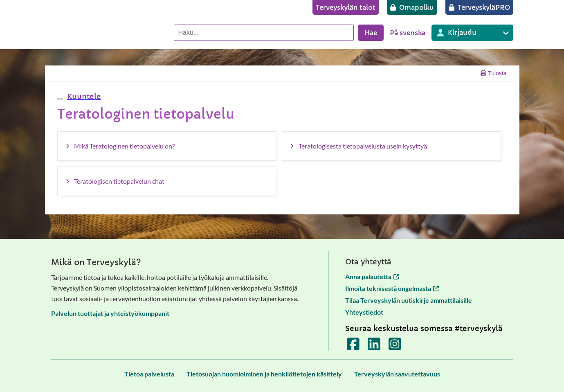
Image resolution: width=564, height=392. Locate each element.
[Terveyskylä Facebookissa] (353, 347)
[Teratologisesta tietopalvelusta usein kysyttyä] (391, 146)
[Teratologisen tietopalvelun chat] (167, 181)
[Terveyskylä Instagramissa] (395, 347)
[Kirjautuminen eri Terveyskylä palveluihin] (472, 33)
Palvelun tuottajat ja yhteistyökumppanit (110, 313)
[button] (83, 96)
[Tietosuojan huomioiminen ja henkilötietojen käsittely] (264, 374)
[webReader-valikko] (60, 99)
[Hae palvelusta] (264, 33)
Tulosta (493, 73)
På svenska (408, 33)
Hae (371, 33)
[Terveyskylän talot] (346, 7)
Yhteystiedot (364, 312)
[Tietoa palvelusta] (149, 374)
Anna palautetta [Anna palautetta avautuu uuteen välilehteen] (372, 276)
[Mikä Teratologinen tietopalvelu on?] (167, 146)
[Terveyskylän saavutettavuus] (397, 374)
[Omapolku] (412, 7)
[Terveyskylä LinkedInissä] (374, 347)
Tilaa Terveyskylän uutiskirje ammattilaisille (409, 300)
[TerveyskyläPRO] (479, 7)
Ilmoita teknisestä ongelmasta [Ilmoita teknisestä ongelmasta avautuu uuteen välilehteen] (392, 288)
